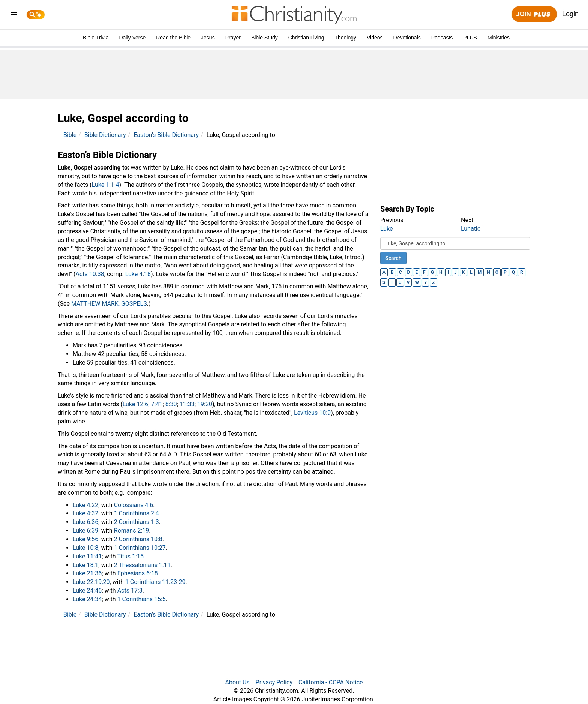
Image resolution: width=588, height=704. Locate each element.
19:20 (205, 404)
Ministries (499, 38)
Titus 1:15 (130, 556)
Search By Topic (407, 209)
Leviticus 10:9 (312, 413)
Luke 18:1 (85, 565)
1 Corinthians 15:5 (142, 599)
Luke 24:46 (87, 591)
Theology (345, 38)
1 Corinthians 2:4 (136, 513)
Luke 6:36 (85, 522)
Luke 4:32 (85, 513)
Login (570, 14)
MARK (110, 304)
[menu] (14, 16)
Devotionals (407, 38)
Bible (70, 135)
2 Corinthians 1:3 (136, 522)
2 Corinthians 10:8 (138, 539)
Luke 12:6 (135, 404)
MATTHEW (86, 304)
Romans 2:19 (132, 531)
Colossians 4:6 (134, 505)
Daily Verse (132, 38)
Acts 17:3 (130, 591)
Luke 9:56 (85, 539)
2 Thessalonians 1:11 (142, 565)
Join (534, 14)
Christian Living (306, 38)
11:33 (187, 404)
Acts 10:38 (90, 274)
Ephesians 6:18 (138, 573)
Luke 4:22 (85, 505)
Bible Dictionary (105, 135)
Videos (375, 38)
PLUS (470, 38)
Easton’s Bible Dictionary (166, 135)
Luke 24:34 (87, 599)
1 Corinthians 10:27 (140, 548)
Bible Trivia (96, 38)
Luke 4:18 (138, 274)
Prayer (233, 38)
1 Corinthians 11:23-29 (155, 582)
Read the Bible (173, 38)
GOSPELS (134, 304)
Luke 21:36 (87, 573)
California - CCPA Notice (331, 682)
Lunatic (471, 229)
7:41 (157, 404)
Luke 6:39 (85, 531)
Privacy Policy (274, 682)
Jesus (208, 38)
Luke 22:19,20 (91, 582)
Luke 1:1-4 (106, 185)
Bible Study (265, 38)
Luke (387, 229)
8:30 (171, 404)
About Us (237, 682)
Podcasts (442, 38)
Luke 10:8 (85, 548)
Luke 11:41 (87, 556)
